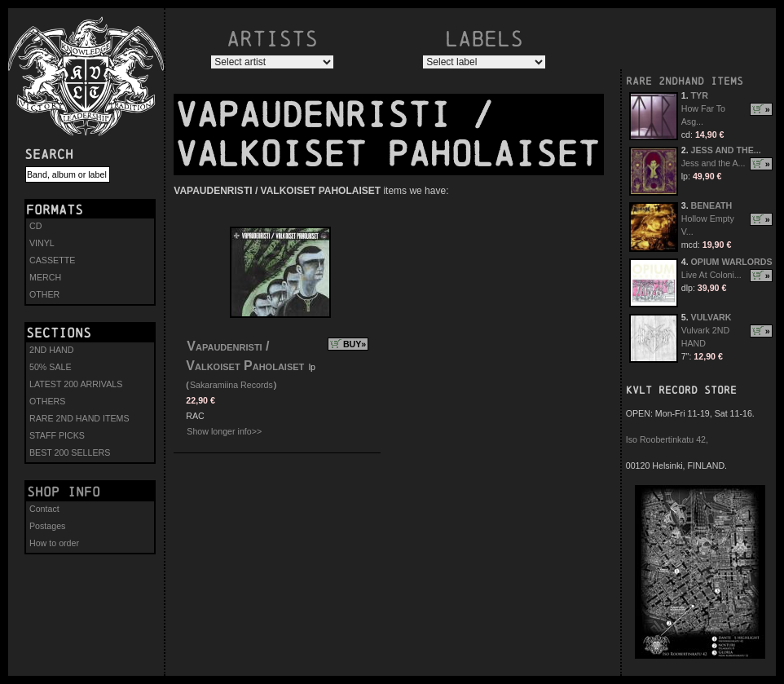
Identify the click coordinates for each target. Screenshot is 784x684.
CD (35, 226)
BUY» (355, 344)
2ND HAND (51, 350)
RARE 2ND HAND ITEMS (79, 418)
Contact (44, 509)
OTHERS (47, 401)
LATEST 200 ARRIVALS (76, 384)
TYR (700, 95)
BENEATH (712, 205)
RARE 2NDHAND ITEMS (685, 81)
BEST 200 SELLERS (70, 452)
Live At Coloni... (711, 275)
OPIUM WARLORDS (732, 262)
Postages (47, 526)
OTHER (44, 294)
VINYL (42, 243)
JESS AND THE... (726, 150)
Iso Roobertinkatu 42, (667, 439)
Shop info (64, 492)
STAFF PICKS (57, 435)
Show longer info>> (224, 431)
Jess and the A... (714, 163)
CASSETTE (52, 260)
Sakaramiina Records (231, 385)
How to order (54, 543)
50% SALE (51, 367)
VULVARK (711, 317)
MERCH (45, 277)
